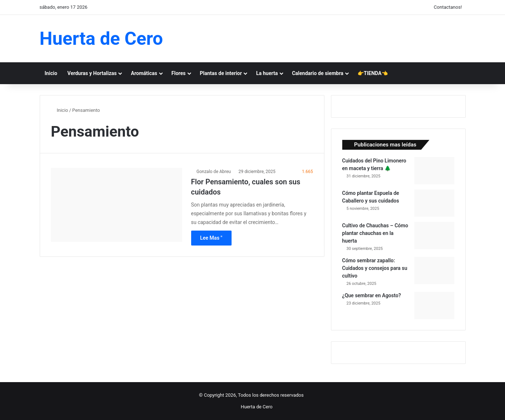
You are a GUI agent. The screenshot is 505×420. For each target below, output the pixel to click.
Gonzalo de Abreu (214, 172)
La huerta (267, 73)
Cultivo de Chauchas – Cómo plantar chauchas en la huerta (375, 233)
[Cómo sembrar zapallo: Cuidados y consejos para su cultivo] (434, 270)
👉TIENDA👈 (373, 73)
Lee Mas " (211, 238)
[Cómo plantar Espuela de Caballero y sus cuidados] (434, 203)
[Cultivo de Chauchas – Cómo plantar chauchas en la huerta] (434, 235)
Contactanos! (448, 7)
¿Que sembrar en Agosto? (372, 295)
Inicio (51, 73)
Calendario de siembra (318, 73)
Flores (179, 73)
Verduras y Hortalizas (92, 73)
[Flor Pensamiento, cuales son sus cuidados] (117, 205)
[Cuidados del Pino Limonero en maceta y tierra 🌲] (434, 171)
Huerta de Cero (257, 407)
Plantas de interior (221, 73)
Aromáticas (144, 73)
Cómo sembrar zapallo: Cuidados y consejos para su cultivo (375, 268)
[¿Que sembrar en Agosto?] (434, 305)
